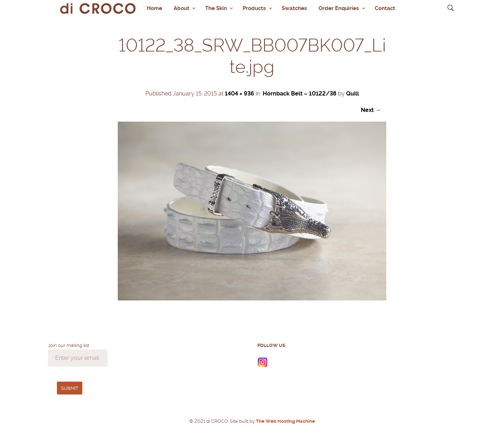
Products (254, 8)
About (181, 8)
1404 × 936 (239, 94)
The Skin (216, 8)
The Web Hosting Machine (285, 421)
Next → (371, 110)
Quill (353, 94)
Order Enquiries (339, 8)
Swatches (294, 8)
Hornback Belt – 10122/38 (300, 94)
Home (154, 8)
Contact (385, 8)
